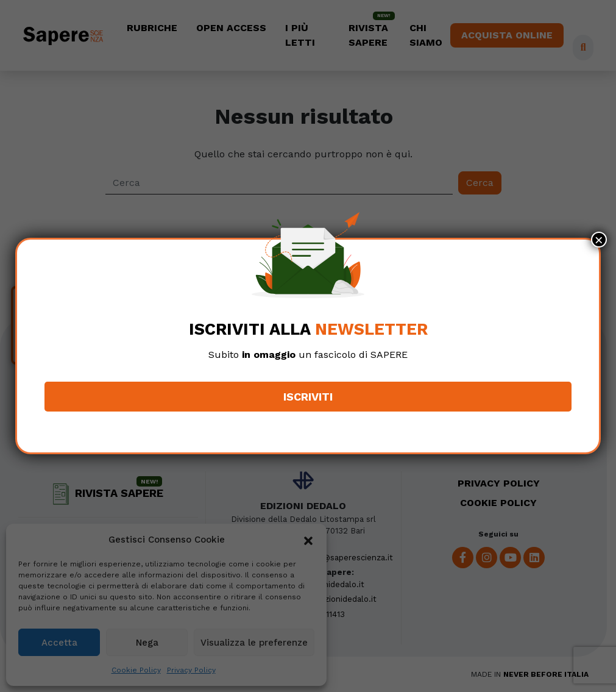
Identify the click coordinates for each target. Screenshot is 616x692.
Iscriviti (308, 397)
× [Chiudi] (599, 240)
